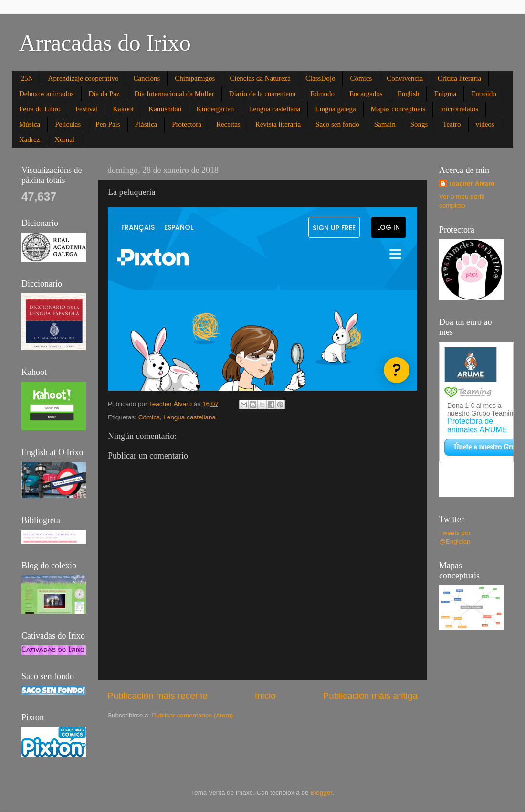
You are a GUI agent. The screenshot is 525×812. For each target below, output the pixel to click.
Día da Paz (104, 94)
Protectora (187, 124)
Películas (68, 124)
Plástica (146, 124)
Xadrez (29, 139)
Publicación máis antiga (370, 696)
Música (30, 124)
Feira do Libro (40, 109)
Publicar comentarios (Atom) (192, 715)
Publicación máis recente (157, 696)
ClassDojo (320, 78)
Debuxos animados (47, 94)
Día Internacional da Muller (174, 94)
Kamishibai (165, 109)
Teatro (451, 124)
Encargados (366, 94)
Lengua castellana (274, 109)
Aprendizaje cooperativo (84, 78)
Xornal (64, 139)
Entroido (484, 94)
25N (27, 78)
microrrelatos (459, 109)
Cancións (147, 78)
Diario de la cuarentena (262, 94)
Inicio (265, 696)
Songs (419, 124)
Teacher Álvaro (472, 184)
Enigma (445, 94)
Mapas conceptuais (398, 109)
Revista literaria (278, 124)
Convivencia (405, 78)
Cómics (361, 78)
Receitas (228, 124)
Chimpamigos (195, 78)
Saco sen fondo (337, 124)
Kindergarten (215, 109)
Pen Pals (108, 124)
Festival (87, 109)
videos (485, 124)
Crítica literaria (459, 78)
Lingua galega (335, 109)
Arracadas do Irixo (105, 43)
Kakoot (123, 109)
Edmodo (322, 94)
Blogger (321, 793)
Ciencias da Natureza (260, 78)
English (409, 94)
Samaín (385, 124)
